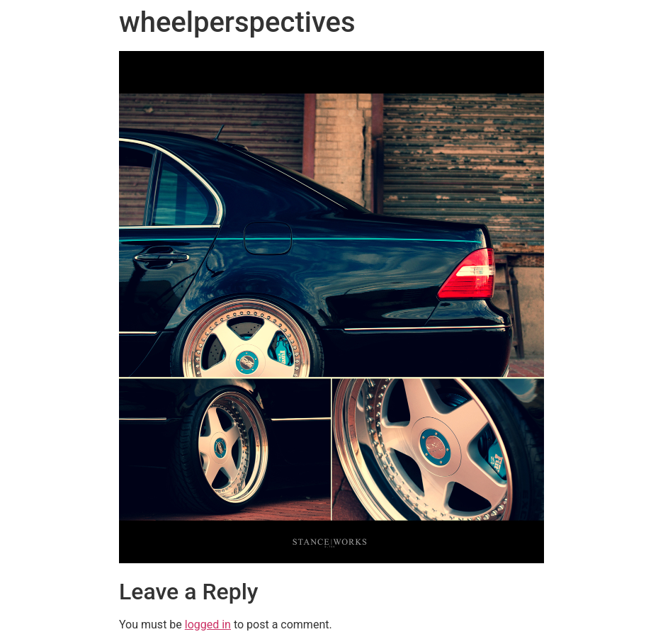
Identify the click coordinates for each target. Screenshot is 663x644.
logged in (208, 625)
